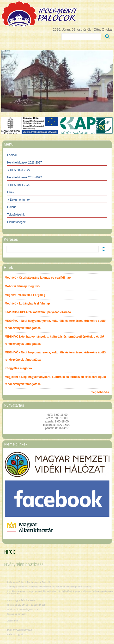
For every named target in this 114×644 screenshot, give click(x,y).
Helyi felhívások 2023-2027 (25, 163)
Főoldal (12, 155)
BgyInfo (21, 634)
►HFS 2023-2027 (19, 170)
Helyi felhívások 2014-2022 (25, 177)
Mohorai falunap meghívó (22, 286)
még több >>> (100, 392)
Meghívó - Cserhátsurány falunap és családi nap (38, 278)
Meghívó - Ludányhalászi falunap (27, 304)
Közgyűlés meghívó (18, 368)
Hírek (11, 192)
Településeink (16, 215)
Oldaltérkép (12, 621)
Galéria (12, 207)
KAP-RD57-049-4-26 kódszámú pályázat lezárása (38, 312)
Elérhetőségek (16, 222)
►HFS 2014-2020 (19, 185)
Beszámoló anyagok (16, 614)
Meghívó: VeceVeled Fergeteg (25, 295)
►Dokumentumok (19, 200)
